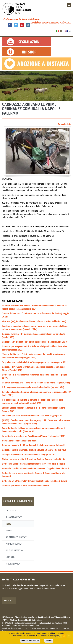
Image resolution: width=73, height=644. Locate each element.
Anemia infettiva (15, 550)
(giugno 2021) (59, 416)
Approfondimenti (15, 544)
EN (68, 31)
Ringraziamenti (14, 564)
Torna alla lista (64, 124)
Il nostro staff (14, 517)
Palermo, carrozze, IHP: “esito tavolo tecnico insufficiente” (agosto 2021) (36, 383)
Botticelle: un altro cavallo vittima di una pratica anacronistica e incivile (35, 481)
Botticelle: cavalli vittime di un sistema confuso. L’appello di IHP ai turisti (35, 468)
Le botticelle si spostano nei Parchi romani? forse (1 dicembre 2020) (34, 436)
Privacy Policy (56, 628)
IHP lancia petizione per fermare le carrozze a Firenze (27, 416)
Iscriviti (9, 600)
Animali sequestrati (16, 537)
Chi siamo (11, 511)
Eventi (9, 530)
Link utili (10, 557)
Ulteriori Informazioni (30, 641)
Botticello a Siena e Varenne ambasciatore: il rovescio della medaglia (34, 464)
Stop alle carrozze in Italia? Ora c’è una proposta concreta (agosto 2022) (35, 362)
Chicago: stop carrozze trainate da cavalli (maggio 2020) (28, 455)
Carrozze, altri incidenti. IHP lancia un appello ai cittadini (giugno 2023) (35, 342)
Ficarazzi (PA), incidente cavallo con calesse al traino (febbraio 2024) (34, 321)
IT (59, 31)
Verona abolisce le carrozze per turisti (20, 441)
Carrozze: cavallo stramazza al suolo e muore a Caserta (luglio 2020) (34, 450)
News (8, 524)
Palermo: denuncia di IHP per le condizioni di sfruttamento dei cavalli (34, 445)
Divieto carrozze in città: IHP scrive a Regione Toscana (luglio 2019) (33, 459)
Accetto (49, 641)
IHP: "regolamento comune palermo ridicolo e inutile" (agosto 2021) (33, 387)
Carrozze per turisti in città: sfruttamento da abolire (26, 486)
